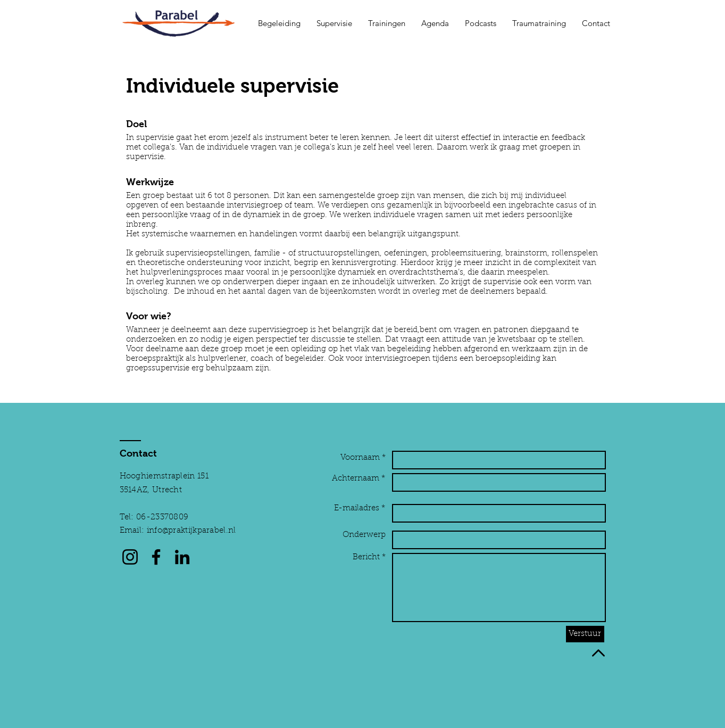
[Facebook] (156, 557)
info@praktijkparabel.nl (191, 531)
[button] (279, 23)
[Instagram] (130, 557)
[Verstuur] (585, 634)
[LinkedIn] (182, 557)
